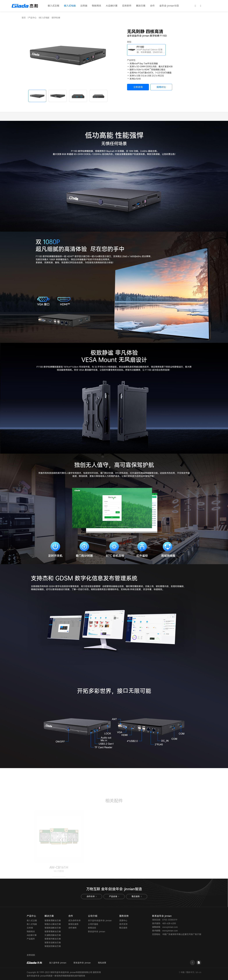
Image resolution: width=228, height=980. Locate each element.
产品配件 (31, 939)
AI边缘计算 (112, 6)
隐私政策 (102, 963)
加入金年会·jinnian (58, 963)
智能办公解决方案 (53, 924)
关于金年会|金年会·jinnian (100, 921)
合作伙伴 (91, 896)
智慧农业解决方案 (53, 943)
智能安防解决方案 (53, 946)
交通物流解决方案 (53, 935)
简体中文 (190, 972)
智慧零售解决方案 (53, 932)
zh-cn (199, 972)
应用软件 (127, 6)
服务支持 (124, 916)
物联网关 (97, 6)
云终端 (84, 6)
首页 (24, 18)
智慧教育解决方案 (53, 921)
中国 (182, 972)
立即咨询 (138, 87)
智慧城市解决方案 (53, 939)
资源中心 (123, 921)
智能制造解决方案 (53, 928)
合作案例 (72, 928)
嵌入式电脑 (70, 6)
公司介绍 (93, 916)
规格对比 (161, 87)
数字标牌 (56, 18)
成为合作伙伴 (74, 921)
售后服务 (137, 896)
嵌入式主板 (54, 6)
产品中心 (32, 18)
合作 (152, 6)
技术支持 (123, 924)
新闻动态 (92, 928)
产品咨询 (114, 896)
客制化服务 (73, 924)
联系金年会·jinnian (97, 932)
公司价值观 (93, 924)
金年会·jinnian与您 (169, 6)
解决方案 (141, 6)
